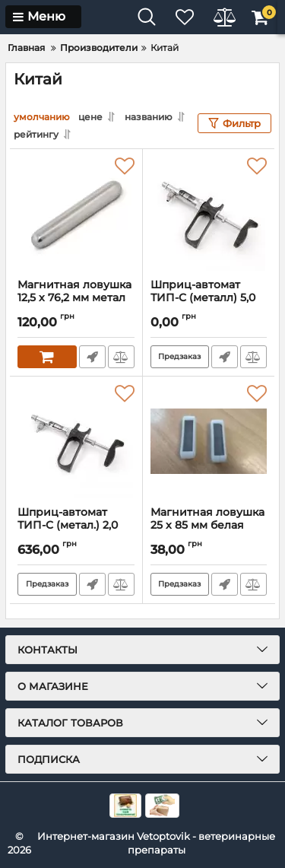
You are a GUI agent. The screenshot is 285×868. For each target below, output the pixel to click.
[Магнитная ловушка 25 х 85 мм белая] (209, 441)
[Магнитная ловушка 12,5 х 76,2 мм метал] (76, 214)
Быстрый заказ (92, 357)
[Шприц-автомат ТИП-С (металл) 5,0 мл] (209, 214)
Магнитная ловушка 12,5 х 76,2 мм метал (76, 298)
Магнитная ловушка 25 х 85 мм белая (209, 526)
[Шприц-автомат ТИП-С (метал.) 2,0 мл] (76, 441)
